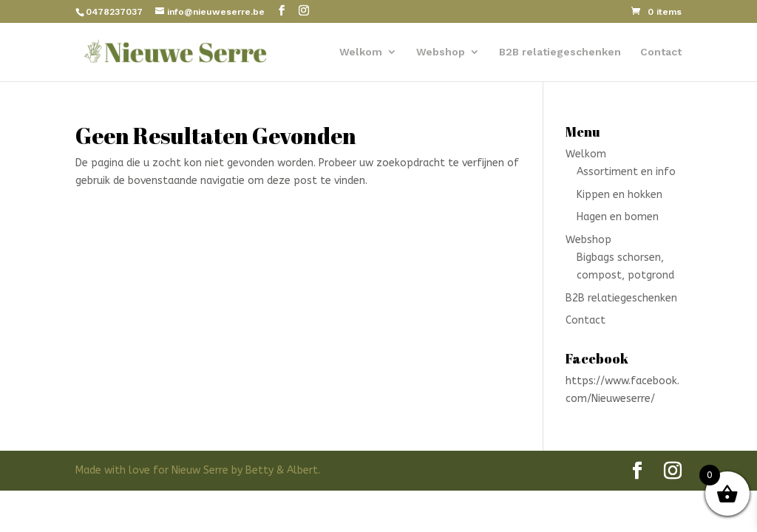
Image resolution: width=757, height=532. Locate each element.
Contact (661, 52)
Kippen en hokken (619, 195)
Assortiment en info (626, 172)
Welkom (361, 52)
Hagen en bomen (618, 217)
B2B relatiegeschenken (560, 52)
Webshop (441, 52)
